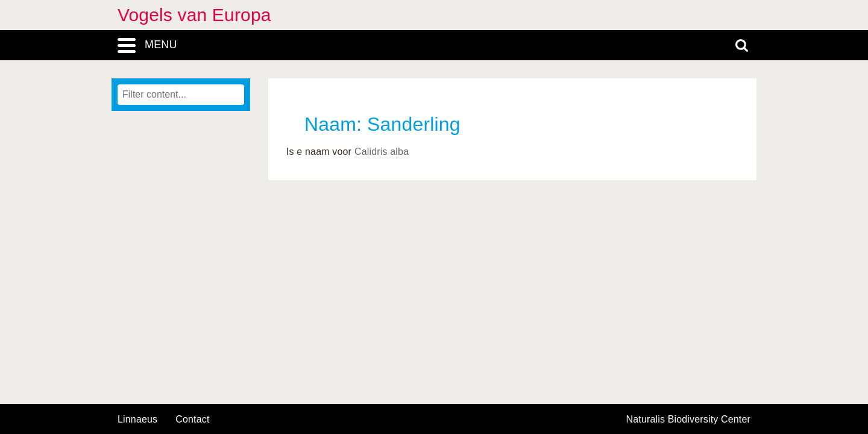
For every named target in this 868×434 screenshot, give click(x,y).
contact (192, 419)
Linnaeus (137, 420)
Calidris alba (382, 152)
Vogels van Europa (194, 15)
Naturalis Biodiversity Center (689, 420)
